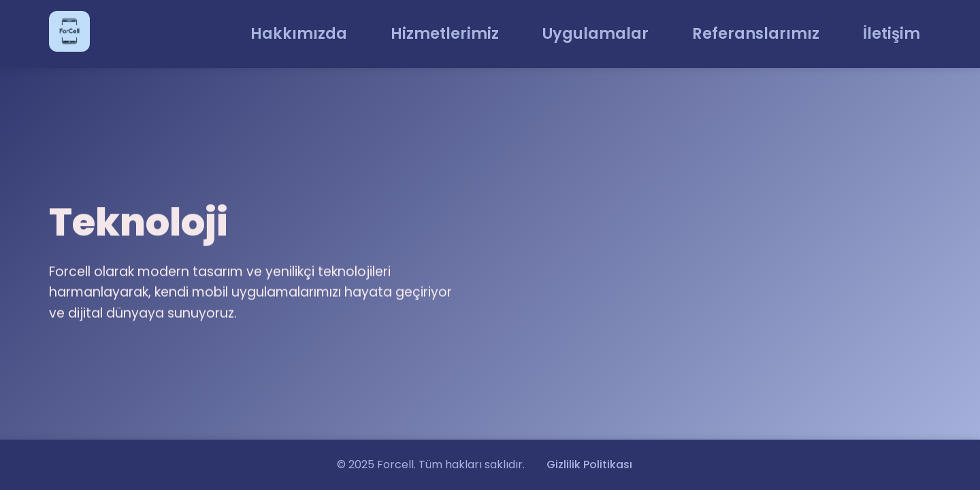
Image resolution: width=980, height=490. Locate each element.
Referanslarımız (756, 33)
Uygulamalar (595, 33)
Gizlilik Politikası (589, 464)
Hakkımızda (299, 33)
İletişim (892, 33)
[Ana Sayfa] (69, 34)
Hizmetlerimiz (445, 33)
